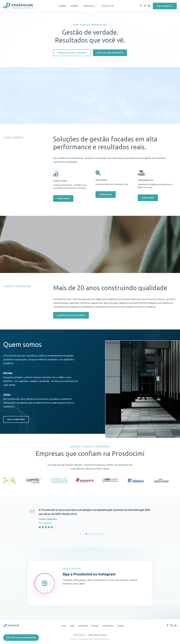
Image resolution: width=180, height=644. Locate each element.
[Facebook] (141, 6)
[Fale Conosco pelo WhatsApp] (21, 638)
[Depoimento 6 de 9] (97, 534)
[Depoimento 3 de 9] (90, 534)
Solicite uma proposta (110, 53)
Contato (108, 6)
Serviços (90, 6)
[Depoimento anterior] (81, 534)
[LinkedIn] (149, 6)
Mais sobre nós (16, 422)
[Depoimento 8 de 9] (101, 534)
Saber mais (63, 205)
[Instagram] (145, 6)
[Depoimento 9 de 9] (104, 534)
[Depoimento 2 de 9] (88, 534)
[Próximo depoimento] (109, 534)
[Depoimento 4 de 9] (93, 534)
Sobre (75, 6)
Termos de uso (79, 635)
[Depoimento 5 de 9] (95, 534)
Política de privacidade (97, 635)
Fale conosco (165, 6)
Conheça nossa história (71, 318)
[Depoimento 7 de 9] (99, 534)
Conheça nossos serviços (72, 53)
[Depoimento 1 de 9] (86, 534)
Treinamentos (108, 626)
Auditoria (95, 626)
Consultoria (83, 626)
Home (62, 6)
